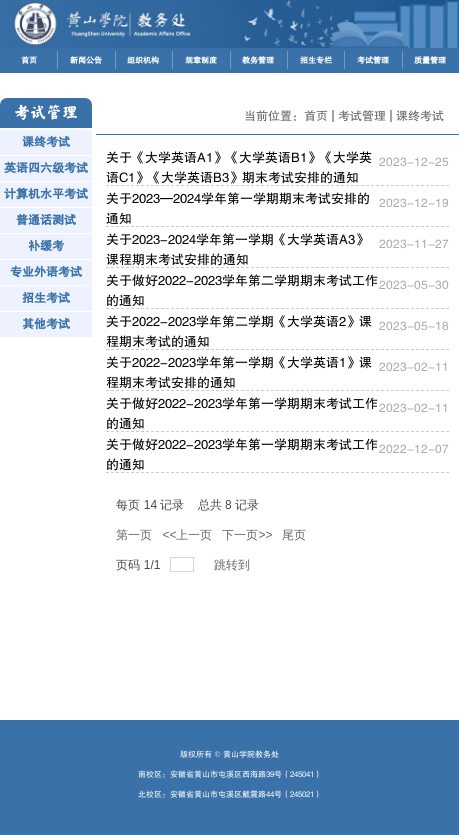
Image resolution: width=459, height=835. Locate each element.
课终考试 (46, 142)
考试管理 (362, 116)
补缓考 (46, 246)
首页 (316, 116)
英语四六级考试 (46, 168)
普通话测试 (46, 220)
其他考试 (46, 324)
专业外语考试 (46, 272)
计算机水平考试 (46, 194)
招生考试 (46, 298)
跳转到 (233, 565)
